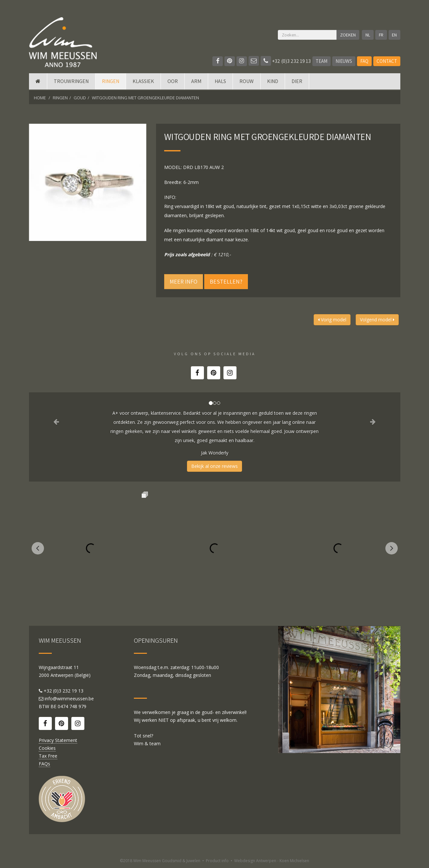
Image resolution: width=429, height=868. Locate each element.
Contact (387, 61)
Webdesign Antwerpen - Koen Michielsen (272, 861)
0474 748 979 (72, 706)
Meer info (184, 281)
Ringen (111, 82)
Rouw (247, 82)
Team (322, 61)
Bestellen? (226, 281)
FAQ (364, 61)
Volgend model (377, 320)
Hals (220, 82)
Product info (217, 861)
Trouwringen (71, 82)
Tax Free (48, 756)
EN (394, 35)
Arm (196, 82)
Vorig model (332, 320)
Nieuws (344, 61)
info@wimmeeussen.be (69, 699)
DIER (297, 82)
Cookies (47, 748)
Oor (173, 82)
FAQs (44, 764)
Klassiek (143, 82)
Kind (273, 82)
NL (368, 35)
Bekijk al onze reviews (214, 466)
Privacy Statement (58, 740)
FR (381, 35)
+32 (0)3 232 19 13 (286, 61)
